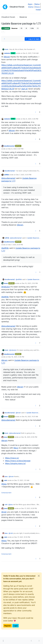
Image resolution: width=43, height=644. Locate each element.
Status (37, 4)
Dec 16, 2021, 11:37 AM (30, 417)
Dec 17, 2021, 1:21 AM (22, 480)
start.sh (24, 89)
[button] (3, 641)
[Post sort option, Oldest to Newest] (4, 39)
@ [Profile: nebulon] (6, 287)
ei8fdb (6, 175)
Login (16, 626)
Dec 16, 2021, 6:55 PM (29, 437)
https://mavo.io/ (12, 458)
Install (38, 10)
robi (6, 480)
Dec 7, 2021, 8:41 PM (16, 245)
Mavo (16, 448)
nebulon (7, 53)
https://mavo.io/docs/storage (18, 461)
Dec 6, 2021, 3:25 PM (31, 119)
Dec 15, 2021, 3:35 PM (16, 357)
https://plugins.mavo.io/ (15, 463)
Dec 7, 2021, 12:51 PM (24, 175)
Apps (30, 4)
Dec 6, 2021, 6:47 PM (16, 149)
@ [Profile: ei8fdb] (5, 248)
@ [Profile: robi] (4, 512)
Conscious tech (6, 493)
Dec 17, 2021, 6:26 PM (29, 508)
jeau (6, 437)
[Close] (39, 576)
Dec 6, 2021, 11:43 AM (31, 53)
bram (7, 49)
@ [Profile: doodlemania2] (8, 178)
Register (8, 626)
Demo (31, 7)
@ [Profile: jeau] (4, 484)
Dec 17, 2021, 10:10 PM (22, 537)
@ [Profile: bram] (7, 57)
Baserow (15, 28)
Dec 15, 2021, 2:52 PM (30, 283)
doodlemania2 (9, 146)
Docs (37, 7)
